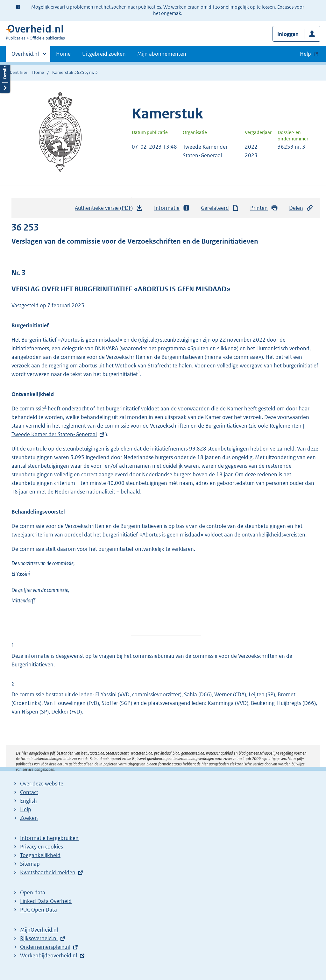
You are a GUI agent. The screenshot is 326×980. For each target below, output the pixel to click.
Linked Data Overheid (46, 901)
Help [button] (305, 54)
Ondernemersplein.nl (45, 947)
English (28, 801)
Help (26, 809)
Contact (29, 792)
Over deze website (42, 784)
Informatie (172, 208)
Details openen (5, 77)
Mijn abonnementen (162, 54)
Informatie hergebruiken (49, 838)
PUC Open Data (39, 910)
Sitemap (30, 864)
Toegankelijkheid (40, 855)
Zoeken (29, 818)
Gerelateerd (220, 208)
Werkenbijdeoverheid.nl (49, 955)
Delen (301, 208)
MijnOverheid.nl (39, 930)
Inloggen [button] (288, 34)
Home (63, 54)
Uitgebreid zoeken (104, 54)
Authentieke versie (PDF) (109, 209)
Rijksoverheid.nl (39, 938)
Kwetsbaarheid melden (48, 872)
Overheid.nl (25, 56)
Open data (33, 892)
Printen (264, 208)
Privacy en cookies (42, 847)
